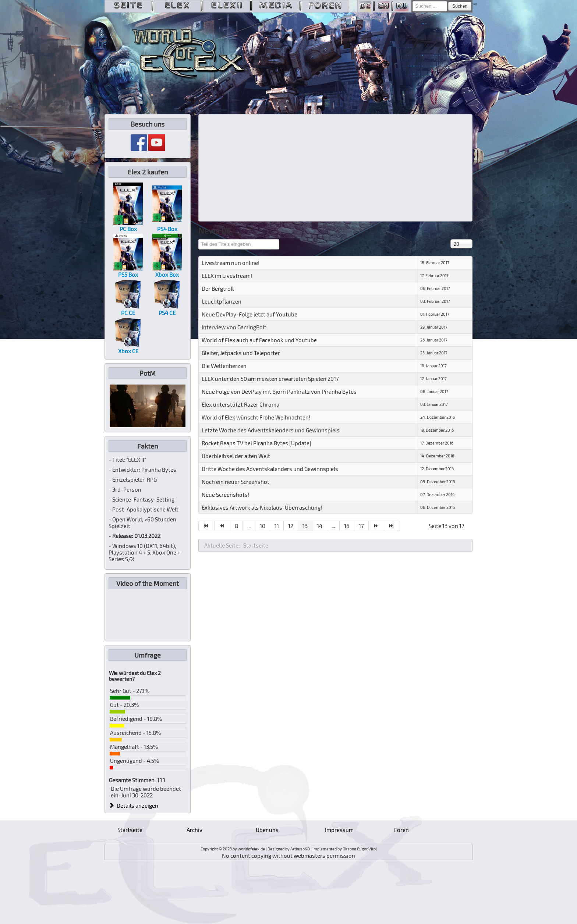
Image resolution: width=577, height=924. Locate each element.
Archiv (194, 830)
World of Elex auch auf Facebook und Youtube (259, 340)
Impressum (339, 830)
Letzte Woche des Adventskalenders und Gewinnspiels (271, 430)
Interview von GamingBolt (234, 327)
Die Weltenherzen (224, 366)
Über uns (267, 830)
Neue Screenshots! (225, 495)
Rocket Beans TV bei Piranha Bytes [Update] (256, 443)
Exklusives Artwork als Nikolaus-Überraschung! (262, 507)
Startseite (130, 830)
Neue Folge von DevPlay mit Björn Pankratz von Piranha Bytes (279, 392)
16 (347, 526)
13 (305, 526)
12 (291, 526)
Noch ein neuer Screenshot (236, 482)
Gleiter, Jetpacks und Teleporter (241, 353)
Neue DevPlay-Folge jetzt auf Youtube (249, 314)
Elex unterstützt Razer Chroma (240, 404)
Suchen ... (413, 1)
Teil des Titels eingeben (199, 239)
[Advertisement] (336, 168)
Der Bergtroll (218, 288)
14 (320, 526)
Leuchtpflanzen (222, 301)
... (249, 526)
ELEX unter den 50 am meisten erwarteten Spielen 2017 (270, 379)
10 (263, 526)
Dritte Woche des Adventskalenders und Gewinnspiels (270, 469)
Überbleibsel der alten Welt (236, 456)
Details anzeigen (134, 806)
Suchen (460, 6)
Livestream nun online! (231, 263)
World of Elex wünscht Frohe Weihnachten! (256, 417)
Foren (401, 830)
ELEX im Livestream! (227, 276)
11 (277, 526)
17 (361, 526)
